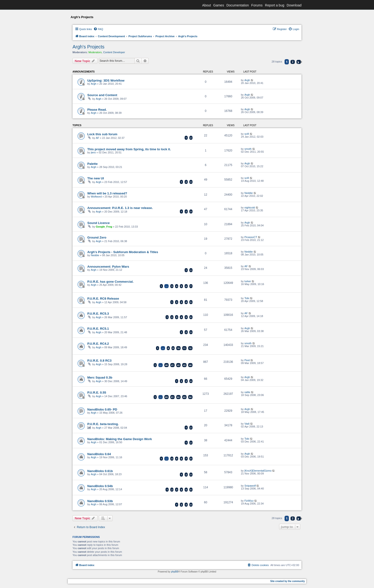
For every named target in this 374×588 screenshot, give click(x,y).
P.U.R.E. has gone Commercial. (110, 282)
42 (178, 365)
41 (172, 365)
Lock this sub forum (102, 134)
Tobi (247, 298)
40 (166, 365)
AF (98, 138)
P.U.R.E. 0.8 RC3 (99, 361)
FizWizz (249, 501)
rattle (247, 392)
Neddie (249, 193)
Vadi (247, 424)
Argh (94, 84)
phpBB (175, 572)
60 (166, 397)
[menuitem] (98, 29)
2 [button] (293, 62)
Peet (247, 360)
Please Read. (97, 110)
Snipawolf (250, 486)
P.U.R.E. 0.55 (97, 393)
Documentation (238, 5)
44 (190, 365)
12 (190, 348)
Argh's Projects (88, 47)
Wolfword (96, 197)
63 (184, 397)
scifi (247, 134)
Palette (92, 164)
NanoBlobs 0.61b (100, 471)
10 (178, 348)
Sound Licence (99, 223)
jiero (93, 152)
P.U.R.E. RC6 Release (103, 299)
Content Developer (114, 52)
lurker (248, 281)
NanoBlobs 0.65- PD (102, 409)
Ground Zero (97, 237)
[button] (299, 62)
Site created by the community (288, 581)
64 (190, 397)
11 (184, 348)
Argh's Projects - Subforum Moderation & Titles (123, 252)
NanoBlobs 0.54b (100, 486)
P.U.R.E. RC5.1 (98, 329)
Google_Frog (104, 227)
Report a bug (275, 5)
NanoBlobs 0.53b (100, 501)
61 (172, 397)
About (206, 5)
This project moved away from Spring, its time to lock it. (129, 149)
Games (219, 5)
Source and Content (102, 95)
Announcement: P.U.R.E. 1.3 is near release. (120, 208)
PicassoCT (251, 237)
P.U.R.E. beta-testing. (103, 424)
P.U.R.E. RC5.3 (98, 314)
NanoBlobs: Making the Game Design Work (120, 439)
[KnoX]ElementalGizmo (258, 471)
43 (184, 365)
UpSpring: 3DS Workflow (106, 81)
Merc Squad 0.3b (100, 377)
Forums (257, 5)
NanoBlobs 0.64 (99, 454)
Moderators (95, 52)
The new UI (96, 178)
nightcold (250, 208)
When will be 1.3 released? (107, 193)
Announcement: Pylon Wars (108, 267)
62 (178, 397)
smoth (248, 149)
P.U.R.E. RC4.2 (98, 344)
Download (294, 5)
